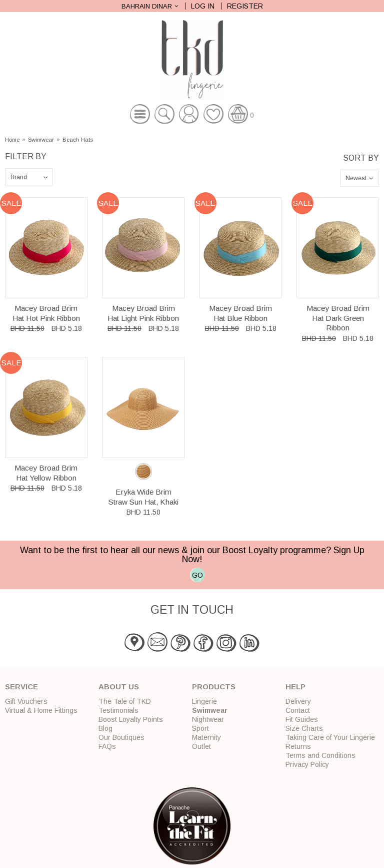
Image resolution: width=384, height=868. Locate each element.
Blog (105, 728)
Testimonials (118, 710)
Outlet (201, 746)
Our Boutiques (121, 737)
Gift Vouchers (26, 701)
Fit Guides (302, 719)
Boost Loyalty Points (131, 719)
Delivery (298, 701)
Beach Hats (78, 140)
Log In (203, 6)
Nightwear (208, 719)
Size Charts (304, 728)
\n (29, 177)
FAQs (107, 746)
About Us (119, 687)
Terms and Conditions (320, 755)
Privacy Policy (307, 764)
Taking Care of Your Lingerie (330, 737)
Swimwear (41, 140)
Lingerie (204, 701)
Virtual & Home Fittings (41, 710)
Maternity (206, 737)
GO (197, 575)
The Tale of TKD (125, 701)
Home (12, 140)
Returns (298, 746)
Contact (298, 710)
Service (21, 687)
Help (295, 687)
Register (245, 6)
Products (214, 687)
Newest (356, 178)
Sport (200, 728)
